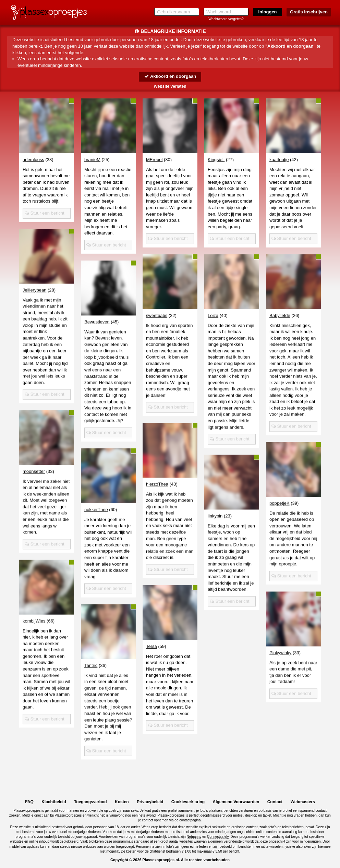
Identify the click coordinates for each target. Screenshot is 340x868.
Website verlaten (170, 86)
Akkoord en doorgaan (170, 76)
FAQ (29, 802)
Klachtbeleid (54, 802)
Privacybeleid (150, 802)
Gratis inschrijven (309, 12)
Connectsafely (218, 837)
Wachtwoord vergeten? (226, 19)
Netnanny (194, 837)
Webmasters (303, 802)
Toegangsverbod (90, 802)
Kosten (122, 802)
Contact (275, 802)
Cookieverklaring (188, 802)
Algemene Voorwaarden (236, 802)
